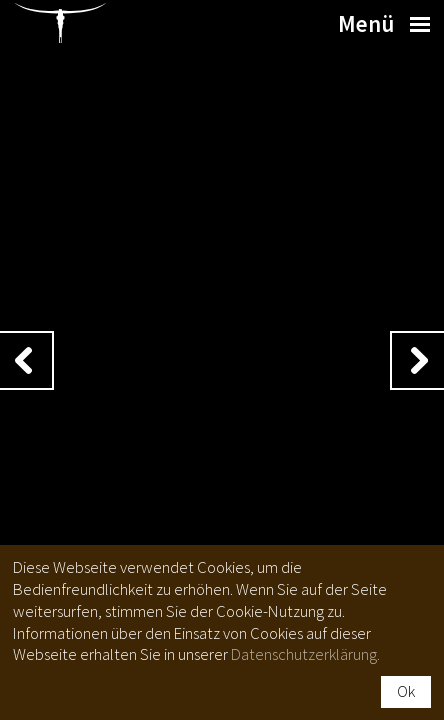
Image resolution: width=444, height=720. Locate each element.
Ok (406, 691)
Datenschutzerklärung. (305, 654)
